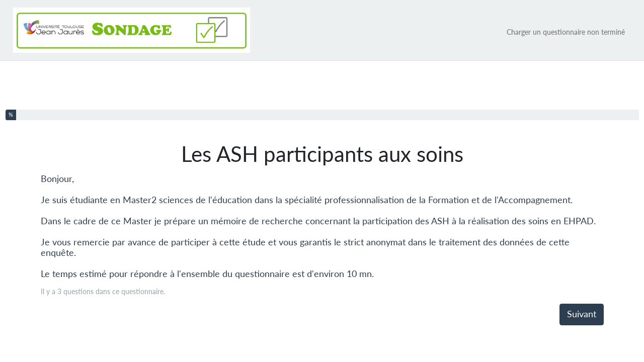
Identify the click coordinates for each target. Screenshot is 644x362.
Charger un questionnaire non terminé (566, 32)
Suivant (582, 314)
